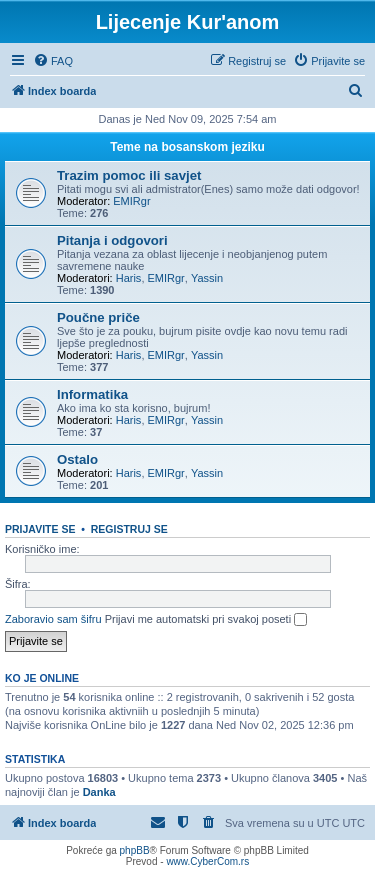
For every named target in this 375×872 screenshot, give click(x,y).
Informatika (92, 394)
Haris (129, 278)
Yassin (207, 278)
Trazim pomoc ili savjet (129, 175)
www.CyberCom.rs (207, 861)
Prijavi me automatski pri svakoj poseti (206, 620)
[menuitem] (53, 61)
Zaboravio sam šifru (53, 619)
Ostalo (77, 459)
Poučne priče (98, 317)
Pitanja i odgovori (112, 240)
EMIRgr (131, 201)
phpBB (135, 850)
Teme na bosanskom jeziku (187, 147)
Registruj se (129, 529)
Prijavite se (40, 529)
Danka (99, 792)
